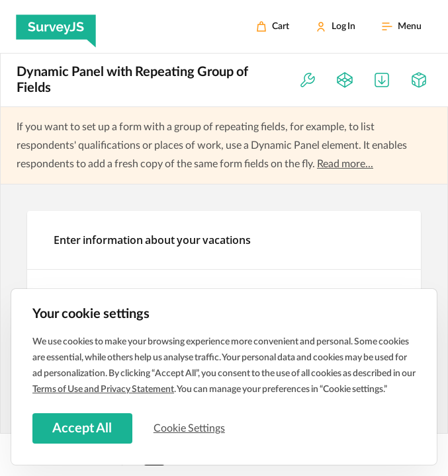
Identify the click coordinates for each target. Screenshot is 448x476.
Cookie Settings (191, 428)
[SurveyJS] (56, 26)
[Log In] (336, 26)
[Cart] (273, 26)
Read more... (345, 164)
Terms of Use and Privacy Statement (103, 388)
